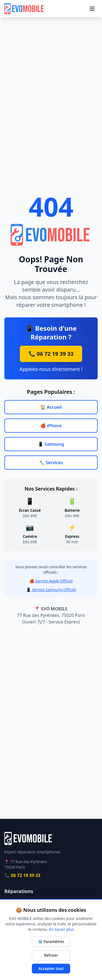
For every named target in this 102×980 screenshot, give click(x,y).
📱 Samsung (51, 444)
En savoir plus (61, 929)
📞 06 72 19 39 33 (51, 354)
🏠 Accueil (51, 407)
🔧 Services (51, 463)
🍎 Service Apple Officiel (51, 581)
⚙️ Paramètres (51, 942)
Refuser (51, 955)
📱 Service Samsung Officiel (51, 590)
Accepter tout (51, 968)
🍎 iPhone (51, 426)
